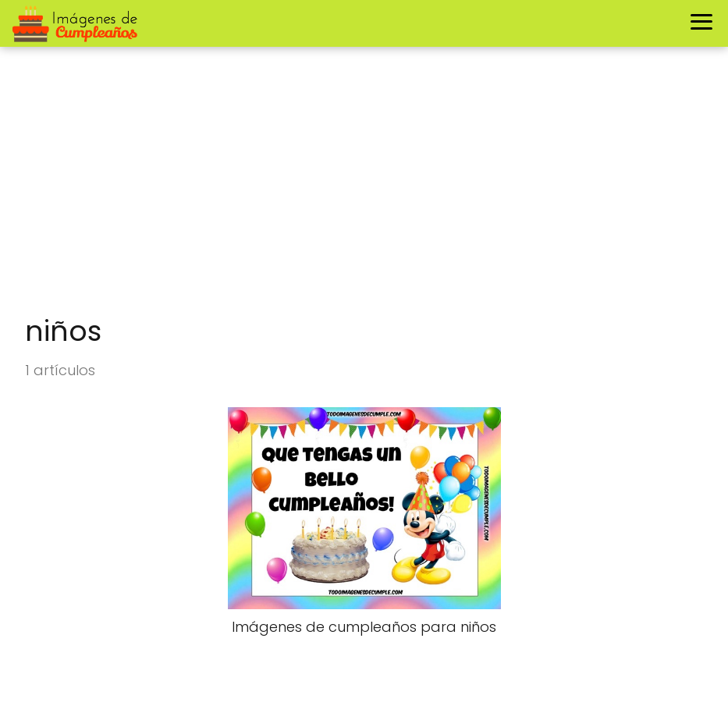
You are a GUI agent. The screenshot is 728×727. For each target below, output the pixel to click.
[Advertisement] (364, 189)
